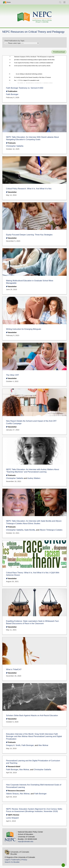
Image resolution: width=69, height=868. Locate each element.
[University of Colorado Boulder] (17, 852)
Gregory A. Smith (13, 745)
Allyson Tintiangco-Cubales (51, 530)
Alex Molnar (43, 745)
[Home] (35, 17)
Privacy (24, 860)
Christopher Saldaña (15, 146)
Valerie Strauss (12, 794)
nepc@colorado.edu (26, 841)
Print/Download (59, 52)
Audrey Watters (34, 478)
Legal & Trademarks (12, 860)
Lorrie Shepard (12, 818)
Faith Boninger (12, 94)
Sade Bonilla (30, 530)
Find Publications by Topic (14, 41)
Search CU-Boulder (12, 862)
